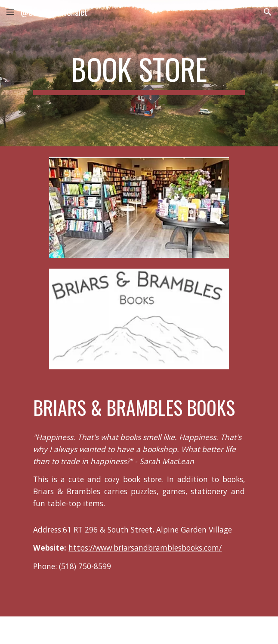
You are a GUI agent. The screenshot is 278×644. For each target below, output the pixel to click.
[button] (10, 12)
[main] (139, 73)
